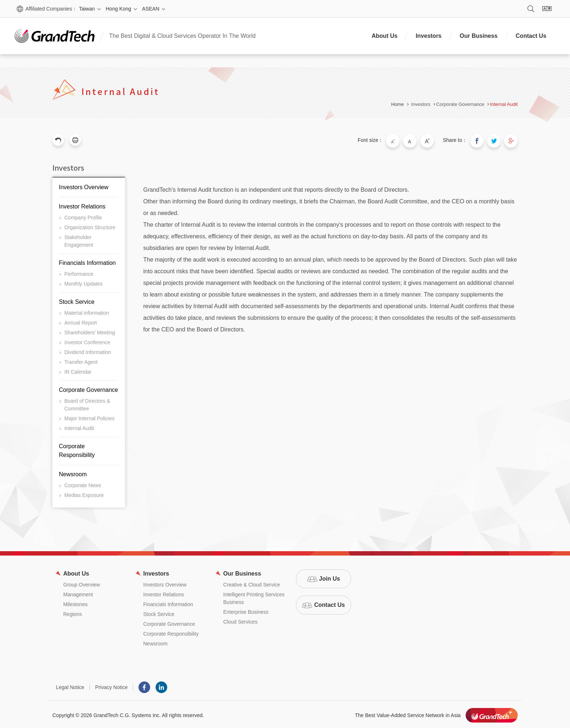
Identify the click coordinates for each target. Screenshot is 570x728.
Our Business (479, 36)
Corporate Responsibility (77, 449)
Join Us (330, 577)
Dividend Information (88, 350)
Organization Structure (90, 226)
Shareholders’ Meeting (90, 331)
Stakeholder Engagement (79, 239)
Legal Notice (70, 685)
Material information (87, 311)
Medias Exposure (84, 493)
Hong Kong (119, 9)
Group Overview (82, 583)
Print (75, 140)
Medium (418, 140)
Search (531, 9)
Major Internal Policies (89, 417)
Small (403, 140)
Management (78, 593)
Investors (428, 36)
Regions (73, 612)
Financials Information (87, 261)
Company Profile (83, 216)
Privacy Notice (111, 685)
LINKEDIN (161, 685)
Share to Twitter (497, 140)
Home (398, 104)
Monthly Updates (83, 282)
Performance (79, 272)
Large (433, 140)
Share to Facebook (481, 140)
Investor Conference (87, 341)
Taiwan (87, 9)
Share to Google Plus (512, 140)
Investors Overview (84, 185)
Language (547, 9)
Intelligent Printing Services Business (254, 596)
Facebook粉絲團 (144, 685)
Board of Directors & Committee (87, 403)
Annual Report (81, 321)
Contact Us (531, 36)
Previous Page (58, 140)
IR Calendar (78, 370)
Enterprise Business (246, 610)
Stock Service (77, 300)
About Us (384, 36)
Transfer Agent (81, 360)
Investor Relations (82, 205)
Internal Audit (504, 104)
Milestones (75, 602)
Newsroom (73, 472)
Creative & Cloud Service (252, 583)
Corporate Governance (89, 388)
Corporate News (83, 484)
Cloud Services (240, 620)
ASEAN (151, 9)
